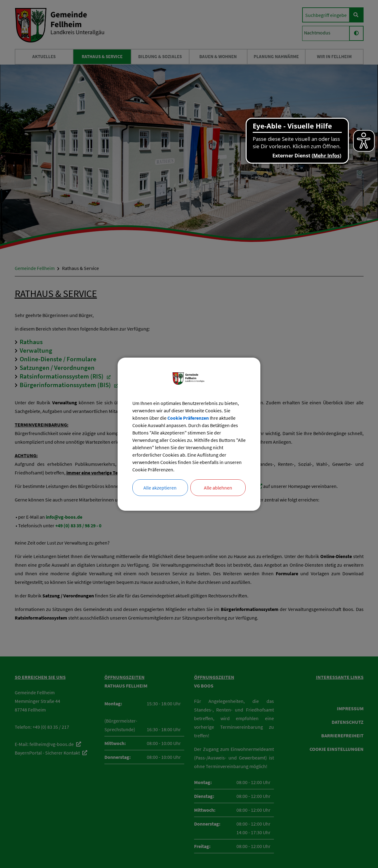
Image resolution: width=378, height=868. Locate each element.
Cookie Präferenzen (188, 418)
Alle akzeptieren (160, 488)
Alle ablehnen (218, 488)
